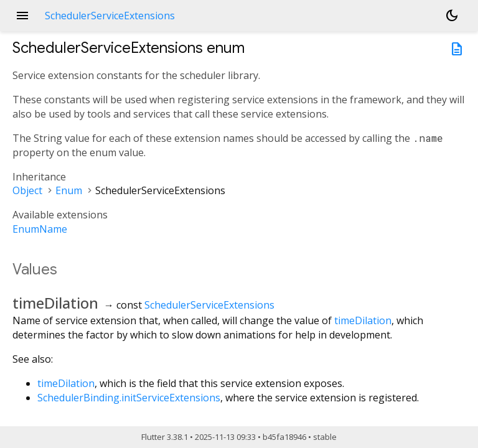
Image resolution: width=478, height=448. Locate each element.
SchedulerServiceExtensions (209, 305)
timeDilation (363, 320)
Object (27, 190)
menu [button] (22, 16)
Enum (69, 190)
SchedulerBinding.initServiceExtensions (129, 398)
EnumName (40, 229)
